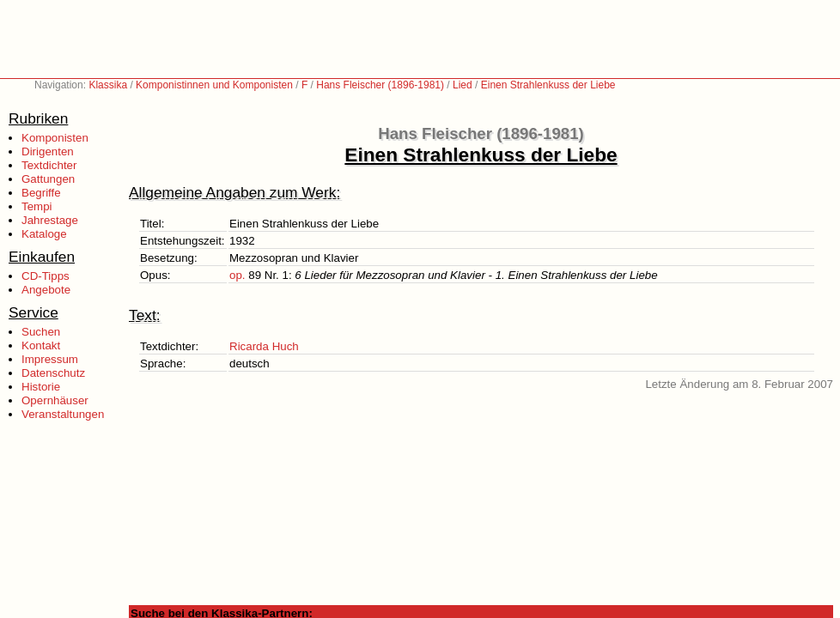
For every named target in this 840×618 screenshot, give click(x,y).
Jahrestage (50, 220)
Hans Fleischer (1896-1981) (380, 85)
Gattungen (48, 179)
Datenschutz (53, 373)
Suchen (41, 332)
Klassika (108, 85)
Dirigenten (48, 151)
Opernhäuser (55, 400)
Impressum (50, 359)
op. (237, 275)
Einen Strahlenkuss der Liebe (548, 85)
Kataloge (44, 234)
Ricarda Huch (264, 346)
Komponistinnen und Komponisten (214, 85)
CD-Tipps (46, 276)
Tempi (37, 206)
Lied (463, 85)
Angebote (46, 290)
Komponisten (55, 138)
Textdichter (49, 165)
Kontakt (41, 345)
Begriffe (41, 193)
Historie (41, 387)
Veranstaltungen (63, 414)
